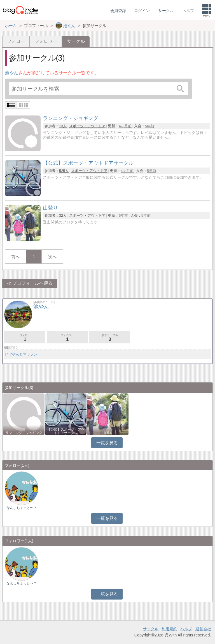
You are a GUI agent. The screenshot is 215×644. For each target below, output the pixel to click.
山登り (108, 433)
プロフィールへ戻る (32, 283)
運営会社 (203, 629)
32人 (63, 215)
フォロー (16, 41)
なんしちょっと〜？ (22, 508)
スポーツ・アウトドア (87, 126)
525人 (64, 171)
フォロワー (46, 41)
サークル (151, 629)
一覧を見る (107, 443)
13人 (63, 126)
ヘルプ (186, 629)
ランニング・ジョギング (24, 433)
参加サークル (110, 338)
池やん (11, 73)
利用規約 (169, 629)
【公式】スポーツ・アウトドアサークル (66, 431)
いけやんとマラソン (21, 354)
